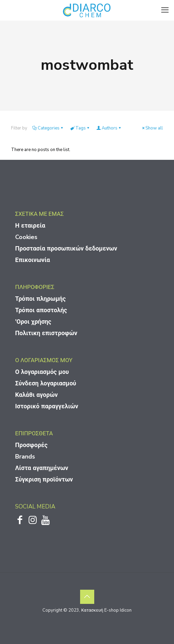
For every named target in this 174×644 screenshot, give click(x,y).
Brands (25, 457)
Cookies (26, 237)
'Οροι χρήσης (33, 322)
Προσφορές (31, 445)
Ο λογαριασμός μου (42, 372)
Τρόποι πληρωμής (40, 299)
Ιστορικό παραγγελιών (47, 406)
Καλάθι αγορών (37, 395)
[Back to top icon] (87, 597)
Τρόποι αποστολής (41, 310)
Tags (80, 128)
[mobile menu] (165, 10)
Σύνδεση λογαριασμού (46, 383)
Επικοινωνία (32, 260)
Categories (48, 128)
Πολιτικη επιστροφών (46, 333)
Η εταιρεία (30, 226)
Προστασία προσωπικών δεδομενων (66, 248)
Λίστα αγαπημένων (42, 468)
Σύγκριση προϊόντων (44, 479)
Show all (152, 128)
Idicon (126, 610)
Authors (109, 128)
